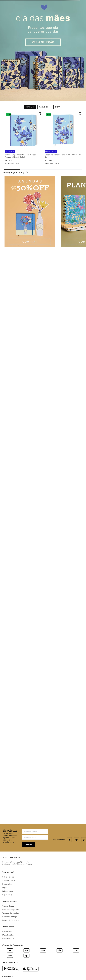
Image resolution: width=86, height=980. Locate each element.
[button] (12, 169)
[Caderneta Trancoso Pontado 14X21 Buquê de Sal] (63, 138)
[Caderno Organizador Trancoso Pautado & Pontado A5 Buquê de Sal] (23, 138)
